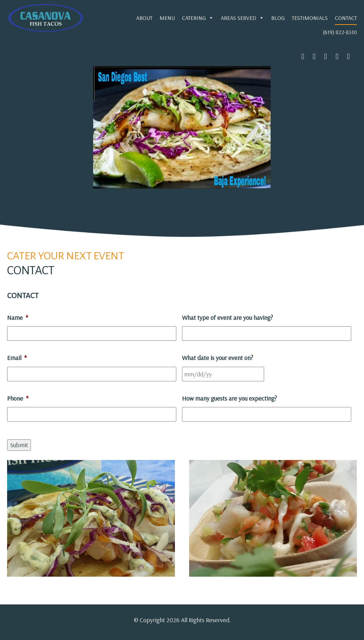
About (144, 18)
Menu (167, 18)
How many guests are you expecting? (229, 398)
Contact (346, 18)
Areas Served (242, 18)
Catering (198, 18)
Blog (278, 18)
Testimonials (310, 18)
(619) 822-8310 (340, 32)
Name (18, 318)
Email (17, 358)
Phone (18, 398)
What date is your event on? (218, 358)
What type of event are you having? (227, 318)
